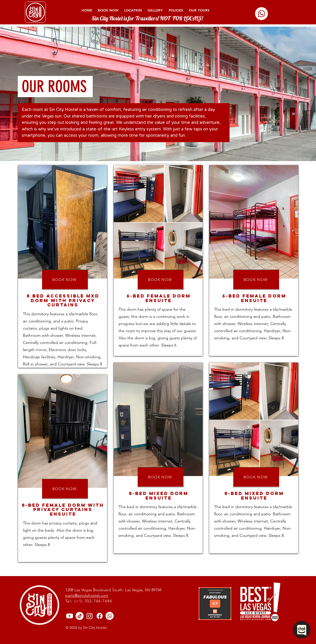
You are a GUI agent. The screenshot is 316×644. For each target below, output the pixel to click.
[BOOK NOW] (65, 280)
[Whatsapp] (261, 14)
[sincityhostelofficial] (100, 616)
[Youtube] (70, 616)
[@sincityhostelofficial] (80, 616)
